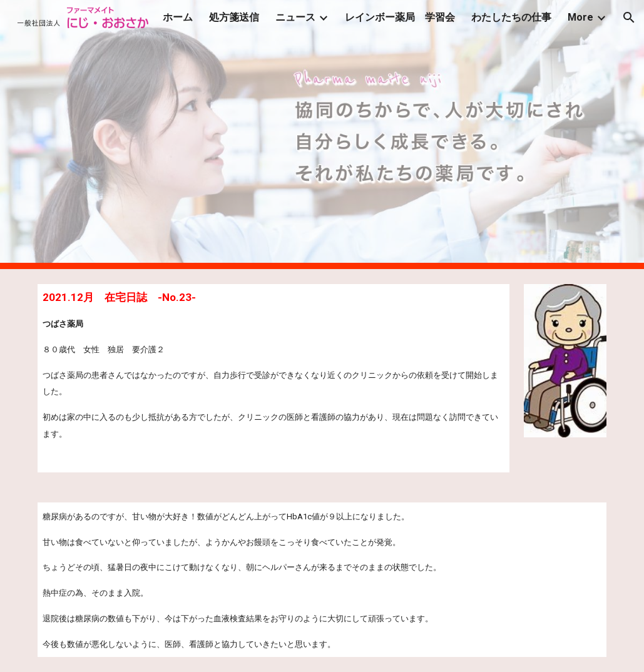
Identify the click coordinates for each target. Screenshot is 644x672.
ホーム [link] (178, 17)
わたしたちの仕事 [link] (511, 17)
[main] (273, 378)
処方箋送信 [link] (234, 17)
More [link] (580, 17)
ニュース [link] (295, 17)
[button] (629, 18)
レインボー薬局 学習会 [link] (400, 17)
